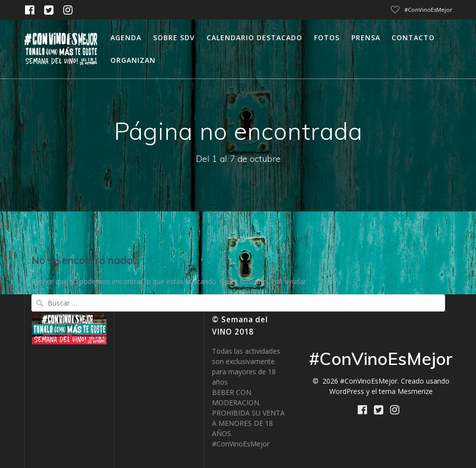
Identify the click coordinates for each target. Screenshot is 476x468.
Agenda (126, 38)
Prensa (366, 38)
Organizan (133, 60)
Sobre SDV (174, 38)
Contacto (413, 38)
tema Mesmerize (406, 391)
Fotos (327, 38)
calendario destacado (254, 38)
